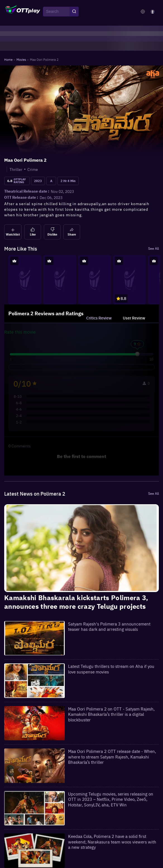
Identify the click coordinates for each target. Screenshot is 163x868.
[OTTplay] (23, 12)
